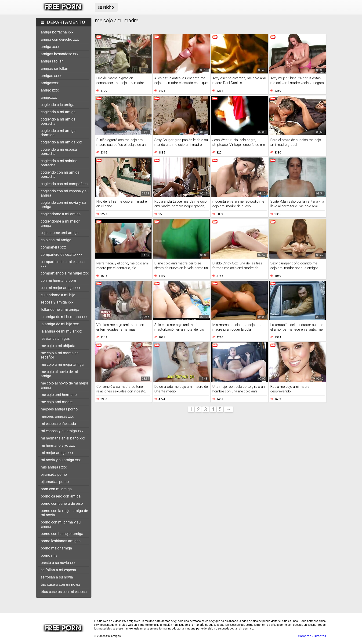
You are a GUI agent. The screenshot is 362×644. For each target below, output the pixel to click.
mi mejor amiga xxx (57, 453)
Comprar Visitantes (312, 636)
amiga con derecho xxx (60, 39)
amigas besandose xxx (60, 54)
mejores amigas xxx (57, 416)
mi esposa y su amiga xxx (62, 431)
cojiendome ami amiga (60, 233)
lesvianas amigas (55, 338)
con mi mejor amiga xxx (60, 288)
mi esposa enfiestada (58, 424)
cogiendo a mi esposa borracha (59, 152)
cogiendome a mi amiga (61, 214)
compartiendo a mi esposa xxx (63, 264)
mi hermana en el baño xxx (63, 438)
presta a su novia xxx (58, 563)
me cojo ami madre (57, 402)
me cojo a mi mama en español (60, 355)
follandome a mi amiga (60, 309)
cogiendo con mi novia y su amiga (63, 205)
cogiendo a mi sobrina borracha (59, 163)
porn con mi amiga (56, 489)
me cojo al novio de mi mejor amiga (64, 385)
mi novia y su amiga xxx (61, 460)
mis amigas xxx (54, 467)
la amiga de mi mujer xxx (61, 331)
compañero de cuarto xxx (62, 254)
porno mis (49, 555)
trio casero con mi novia (60, 584)
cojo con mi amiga (56, 240)
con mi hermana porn (58, 280)
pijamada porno (54, 474)
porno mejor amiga (56, 548)
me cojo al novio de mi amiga (59, 374)
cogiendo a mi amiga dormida (58, 133)
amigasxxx (50, 83)
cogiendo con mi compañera (64, 184)
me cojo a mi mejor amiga (62, 364)
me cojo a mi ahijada (58, 346)
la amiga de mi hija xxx (60, 324)
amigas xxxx (51, 76)
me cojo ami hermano (59, 395)
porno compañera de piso (62, 503)
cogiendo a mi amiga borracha (58, 121)
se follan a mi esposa (58, 570)
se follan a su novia (57, 577)
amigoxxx (49, 97)
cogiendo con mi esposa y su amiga (65, 193)
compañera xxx (53, 247)
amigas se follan (54, 68)
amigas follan (52, 61)
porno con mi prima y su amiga (61, 524)
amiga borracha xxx (57, 32)
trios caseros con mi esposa (64, 592)
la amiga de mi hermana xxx (64, 317)
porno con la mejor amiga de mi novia (64, 513)
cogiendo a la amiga (58, 105)
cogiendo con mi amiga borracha (60, 174)
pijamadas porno (55, 482)
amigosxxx (50, 90)
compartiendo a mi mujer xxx (65, 273)
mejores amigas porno (59, 409)
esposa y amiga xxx (57, 302)
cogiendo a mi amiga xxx (61, 142)
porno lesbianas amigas (61, 541)
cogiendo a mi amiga (58, 112)
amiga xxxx (50, 47)
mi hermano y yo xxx (58, 445)
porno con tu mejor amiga (62, 534)
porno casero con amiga (61, 496)
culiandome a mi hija (58, 295)
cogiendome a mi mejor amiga (60, 223)
